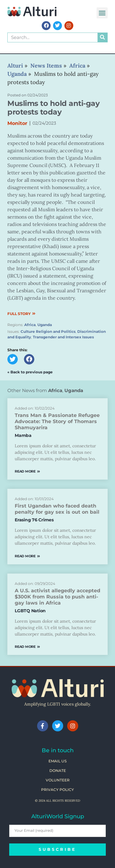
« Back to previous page (30, 372)
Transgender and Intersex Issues (63, 337)
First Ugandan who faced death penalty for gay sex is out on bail (57, 509)
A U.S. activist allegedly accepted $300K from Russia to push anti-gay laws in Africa (57, 597)
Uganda (45, 325)
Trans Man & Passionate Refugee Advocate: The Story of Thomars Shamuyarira (57, 421)
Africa (30, 325)
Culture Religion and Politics (48, 331)
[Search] (102, 37)
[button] (102, 13)
